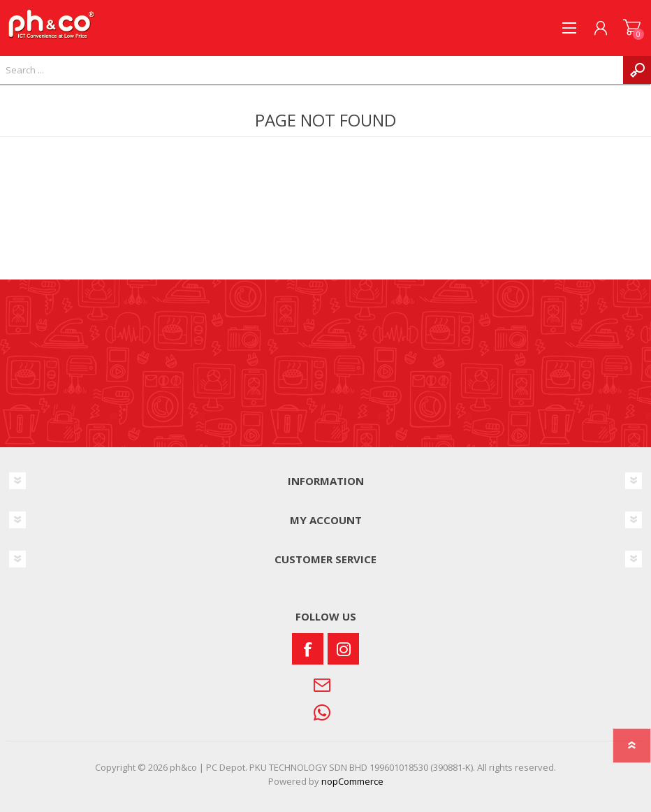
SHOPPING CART (632, 28)
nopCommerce (352, 781)
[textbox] (312, 70)
